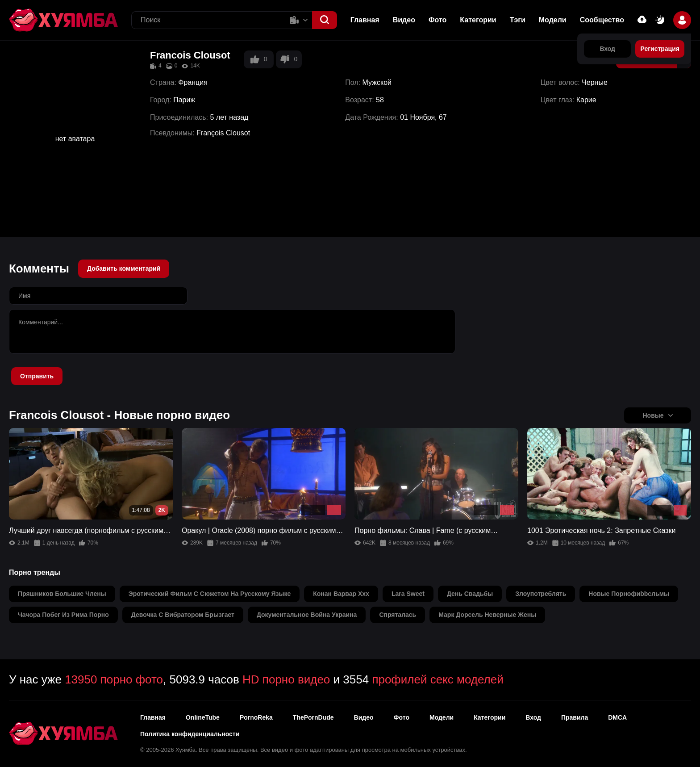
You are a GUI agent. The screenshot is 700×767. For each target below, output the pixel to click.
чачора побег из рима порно (63, 615)
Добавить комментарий (124, 268)
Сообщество (602, 20)
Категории (478, 20)
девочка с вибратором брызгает (183, 615)
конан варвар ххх (341, 594)
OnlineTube (203, 717)
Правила (575, 717)
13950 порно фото (114, 679)
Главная (365, 20)
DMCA (617, 717)
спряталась (398, 615)
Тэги (518, 20)
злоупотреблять (541, 594)
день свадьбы (470, 594)
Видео (404, 20)
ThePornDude (313, 717)
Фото (437, 20)
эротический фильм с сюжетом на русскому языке (210, 594)
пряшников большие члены (62, 594)
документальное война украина (307, 615)
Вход (533, 717)
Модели (553, 20)
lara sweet (408, 594)
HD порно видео (286, 679)
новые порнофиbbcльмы (629, 594)
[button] (325, 20)
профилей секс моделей (437, 679)
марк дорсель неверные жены (487, 615)
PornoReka (256, 717)
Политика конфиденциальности (190, 734)
